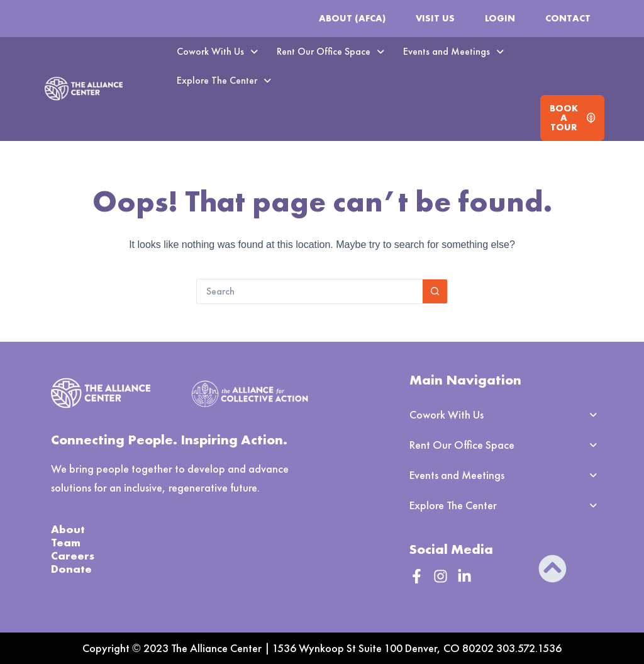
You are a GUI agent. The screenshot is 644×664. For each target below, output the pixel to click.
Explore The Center (224, 80)
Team (66, 542)
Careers (73, 555)
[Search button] (435, 291)
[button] (217, 52)
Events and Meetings (453, 51)
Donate (71, 569)
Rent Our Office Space (330, 51)
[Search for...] (309, 291)
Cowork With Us (217, 51)
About (68, 529)
